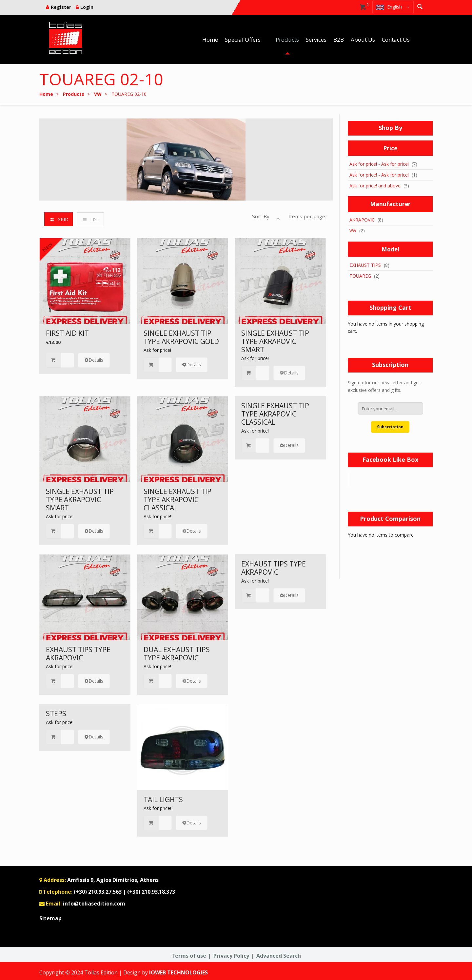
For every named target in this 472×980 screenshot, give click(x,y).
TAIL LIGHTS (163, 799)
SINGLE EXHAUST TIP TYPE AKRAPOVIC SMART (275, 341)
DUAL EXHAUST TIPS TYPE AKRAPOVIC (177, 654)
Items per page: (307, 216)
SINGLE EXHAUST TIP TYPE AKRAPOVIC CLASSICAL (177, 500)
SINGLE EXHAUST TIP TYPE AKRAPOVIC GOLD (181, 337)
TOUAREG (360, 276)
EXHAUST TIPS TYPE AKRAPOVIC (78, 654)
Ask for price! (157, 350)
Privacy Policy (231, 956)
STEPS (56, 714)
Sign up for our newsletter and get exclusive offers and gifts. (384, 386)
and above (375, 186)
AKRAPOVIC (362, 220)
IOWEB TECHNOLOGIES (178, 972)
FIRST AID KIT (67, 333)
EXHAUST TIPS (365, 265)
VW (353, 231)
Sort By (261, 216)
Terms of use (189, 956)
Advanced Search (279, 956)
